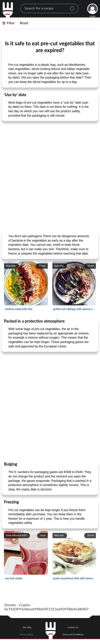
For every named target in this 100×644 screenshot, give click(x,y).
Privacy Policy (26, 634)
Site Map (27, 627)
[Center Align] (74, 7)
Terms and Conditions (73, 634)
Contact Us (73, 627)
